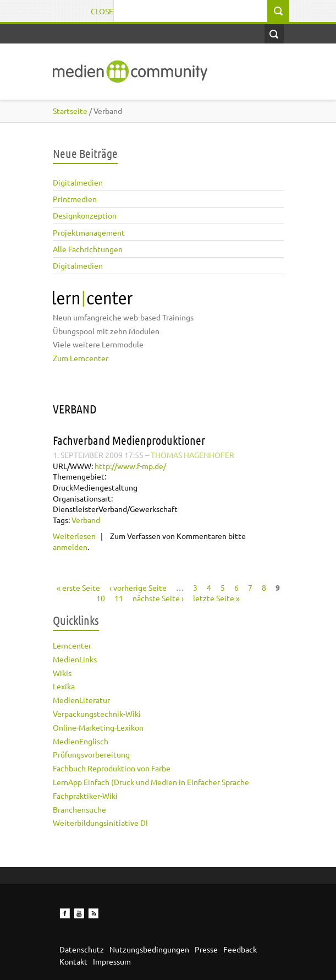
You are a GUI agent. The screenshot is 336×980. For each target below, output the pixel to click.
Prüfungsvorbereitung (91, 754)
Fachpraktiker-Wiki (85, 796)
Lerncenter (72, 645)
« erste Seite (78, 587)
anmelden (70, 547)
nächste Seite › (158, 598)
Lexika (64, 686)
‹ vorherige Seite (138, 587)
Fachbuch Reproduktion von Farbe (112, 768)
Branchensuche (79, 809)
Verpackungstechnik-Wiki (97, 714)
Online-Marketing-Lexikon (98, 727)
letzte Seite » (216, 598)
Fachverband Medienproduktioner (129, 440)
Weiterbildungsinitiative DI (100, 823)
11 (119, 598)
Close (102, 11)
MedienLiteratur (81, 700)
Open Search (274, 34)
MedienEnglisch (81, 741)
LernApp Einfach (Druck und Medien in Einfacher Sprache (151, 782)
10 (101, 598)
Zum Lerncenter (81, 358)
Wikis (62, 673)
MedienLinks (75, 659)
